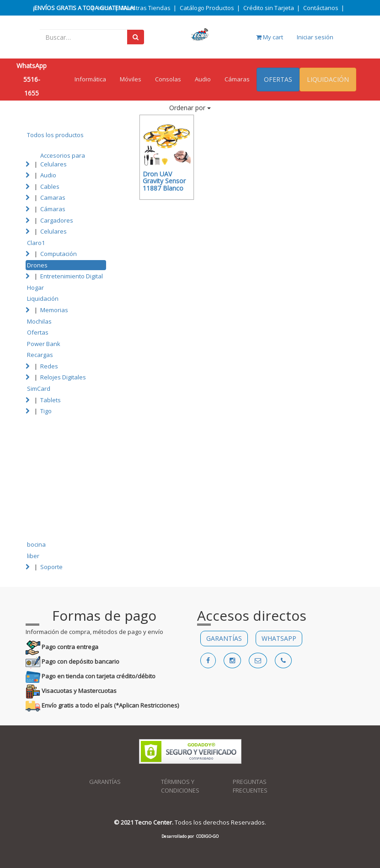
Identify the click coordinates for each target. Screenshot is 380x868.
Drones (37, 265)
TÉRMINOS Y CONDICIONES (180, 786)
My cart (270, 37)
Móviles (131, 79)
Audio (203, 79)
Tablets (51, 400)
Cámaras (237, 79)
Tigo (46, 411)
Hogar (35, 288)
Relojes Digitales (63, 377)
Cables (50, 186)
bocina (36, 544)
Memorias (54, 310)
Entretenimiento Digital (72, 276)
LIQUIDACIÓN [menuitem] (328, 79)
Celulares (54, 231)
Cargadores (57, 220)
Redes (49, 366)
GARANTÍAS (224, 638)
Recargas (40, 355)
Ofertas (38, 332)
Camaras (53, 197)
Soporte (51, 567)
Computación (59, 254)
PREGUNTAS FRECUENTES (250, 786)
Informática (90, 79)
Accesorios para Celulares (63, 160)
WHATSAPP (279, 638)
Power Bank (44, 344)
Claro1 (36, 243)
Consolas (168, 79)
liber (33, 556)
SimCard (39, 389)
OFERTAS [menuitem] (278, 79)
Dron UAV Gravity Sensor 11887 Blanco (164, 181)
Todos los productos (55, 135)
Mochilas (39, 321)
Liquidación (43, 298)
